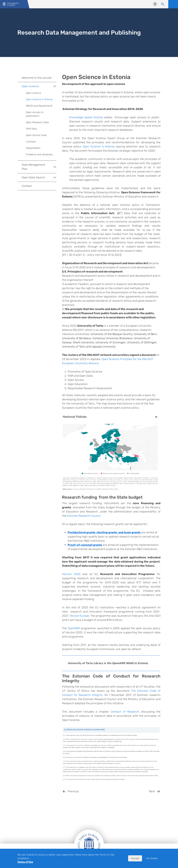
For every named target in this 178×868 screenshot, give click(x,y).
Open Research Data (37, 122)
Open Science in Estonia (98, 146)
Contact (27, 186)
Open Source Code (36, 135)
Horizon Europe (79, 616)
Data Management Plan (39, 167)
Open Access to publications (35, 114)
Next (152, 791)
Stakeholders (33, 148)
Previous (73, 791)
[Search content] (163, 4)
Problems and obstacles (39, 154)
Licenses (31, 142)
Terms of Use (25, 862)
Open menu (173, 4)
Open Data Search (39, 177)
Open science (39, 86)
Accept (135, 858)
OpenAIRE (74, 628)
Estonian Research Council (84, 516)
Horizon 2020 (71, 574)
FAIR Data (31, 129)
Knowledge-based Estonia (86, 117)
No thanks (152, 858)
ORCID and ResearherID (39, 106)
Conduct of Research (125, 712)
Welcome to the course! (37, 78)
